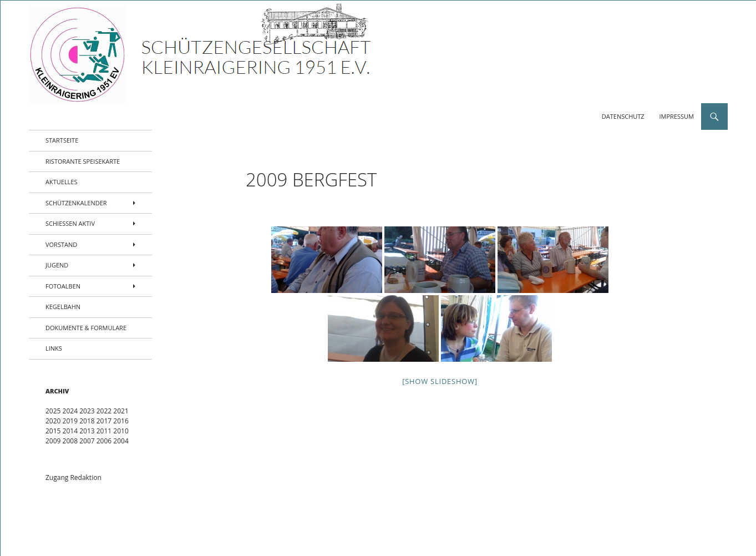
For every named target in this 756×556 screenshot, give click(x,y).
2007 (87, 441)
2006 (104, 441)
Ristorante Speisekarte (83, 161)
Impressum (677, 116)
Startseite (62, 140)
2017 (104, 421)
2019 (70, 421)
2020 (53, 421)
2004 (121, 441)
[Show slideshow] (440, 381)
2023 (87, 411)
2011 (104, 431)
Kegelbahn (63, 307)
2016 (121, 421)
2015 (53, 431)
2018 (87, 421)
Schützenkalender (76, 203)
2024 (70, 411)
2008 (70, 441)
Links (54, 348)
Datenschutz (623, 116)
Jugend (57, 265)
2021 (121, 411)
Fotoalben (63, 286)
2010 (121, 431)
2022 (104, 411)
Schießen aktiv (70, 223)
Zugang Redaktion (73, 477)
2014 (70, 431)
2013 (87, 431)
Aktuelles (62, 182)
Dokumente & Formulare (86, 328)
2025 (53, 411)
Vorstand (61, 244)
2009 (53, 441)
